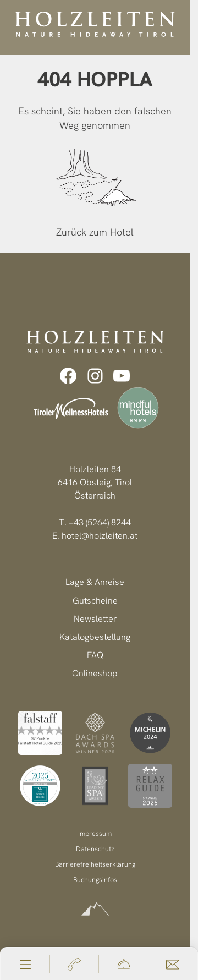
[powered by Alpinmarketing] (95, 909)
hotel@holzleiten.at (100, 536)
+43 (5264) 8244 (100, 522)
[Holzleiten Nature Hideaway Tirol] (95, 24)
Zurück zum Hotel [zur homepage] (95, 232)
